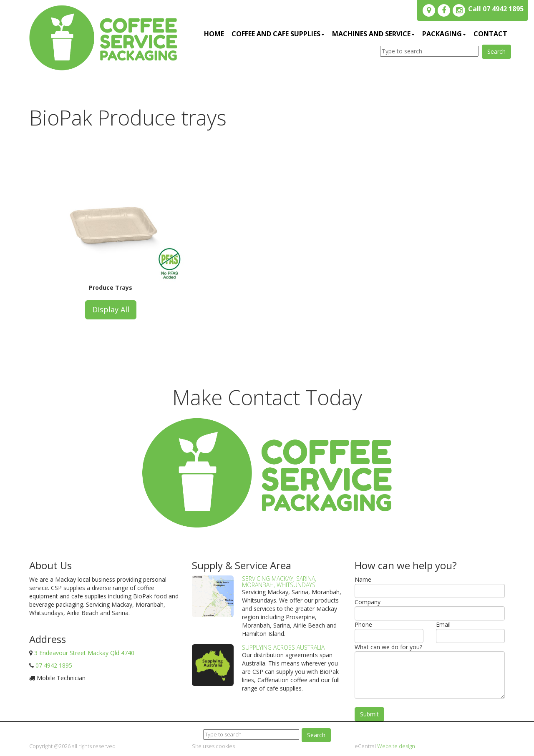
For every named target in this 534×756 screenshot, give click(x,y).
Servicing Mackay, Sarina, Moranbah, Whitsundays (279, 582)
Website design (396, 746)
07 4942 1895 (54, 665)
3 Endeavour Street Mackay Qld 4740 (84, 653)
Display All (111, 309)
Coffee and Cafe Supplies (278, 34)
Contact (490, 34)
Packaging (444, 34)
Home (214, 34)
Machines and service (373, 34)
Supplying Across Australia (283, 647)
